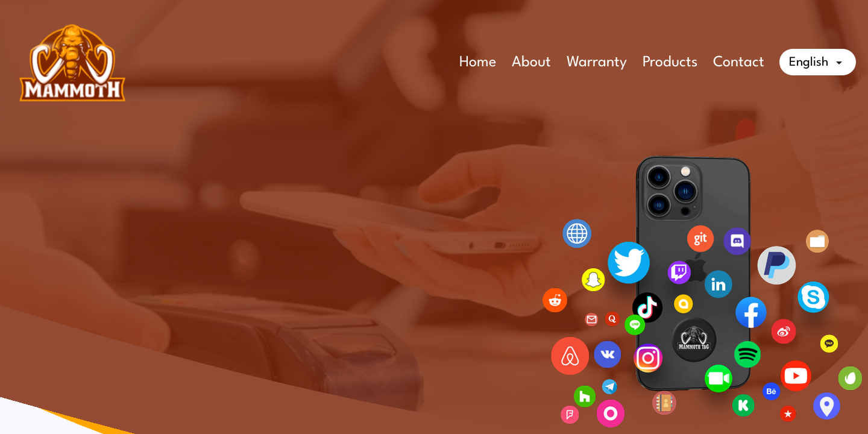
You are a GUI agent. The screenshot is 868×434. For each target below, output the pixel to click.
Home (478, 63)
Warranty (597, 63)
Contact (739, 63)
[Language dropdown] (818, 62)
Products (670, 63)
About (531, 63)
